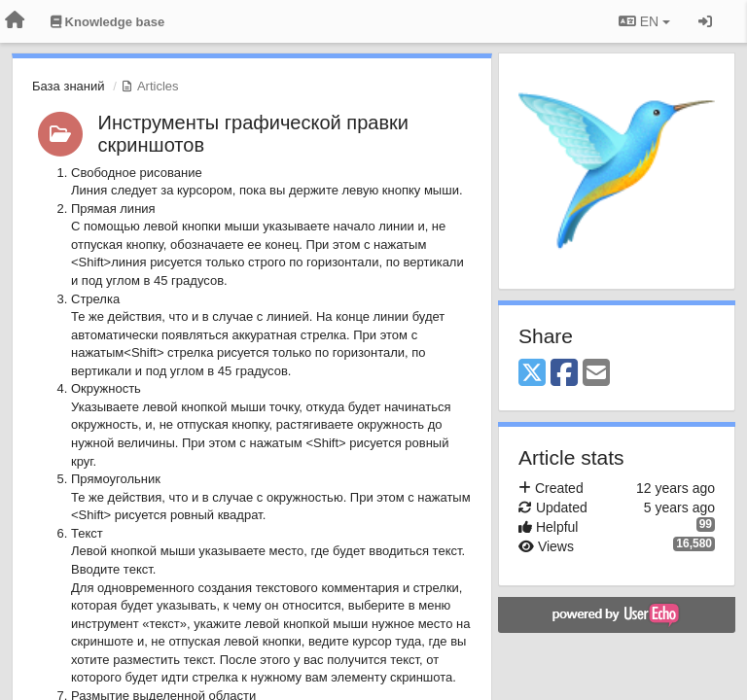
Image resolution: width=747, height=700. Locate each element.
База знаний (69, 86)
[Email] (596, 374)
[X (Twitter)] (532, 374)
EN (644, 21)
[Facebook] (564, 374)
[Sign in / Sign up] (705, 21)
